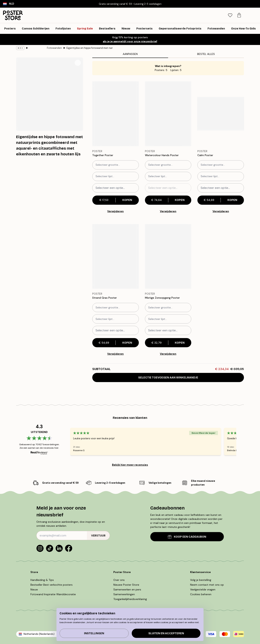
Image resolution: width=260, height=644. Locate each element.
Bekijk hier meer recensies (130, 465)
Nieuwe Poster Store (126, 585)
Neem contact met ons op (207, 585)
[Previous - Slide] (65, 442)
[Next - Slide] (241, 442)
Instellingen (94, 633)
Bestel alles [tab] (206, 54)
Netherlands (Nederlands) (39, 634)
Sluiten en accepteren (166, 633)
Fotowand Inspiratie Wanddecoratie (53, 594)
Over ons (119, 580)
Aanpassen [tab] (130, 54)
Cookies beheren (201, 594)
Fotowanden (37, 48)
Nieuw (34, 589)
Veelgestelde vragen (203, 589)
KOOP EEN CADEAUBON (187, 537)
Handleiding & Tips (42, 580)
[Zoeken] (228, 15)
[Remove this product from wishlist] (137, 155)
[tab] (236, 15)
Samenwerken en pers (127, 589)
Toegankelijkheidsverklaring (130, 599)
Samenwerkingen (124, 594)
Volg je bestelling (201, 580)
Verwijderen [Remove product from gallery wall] (115, 211)
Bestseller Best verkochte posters (52, 585)
